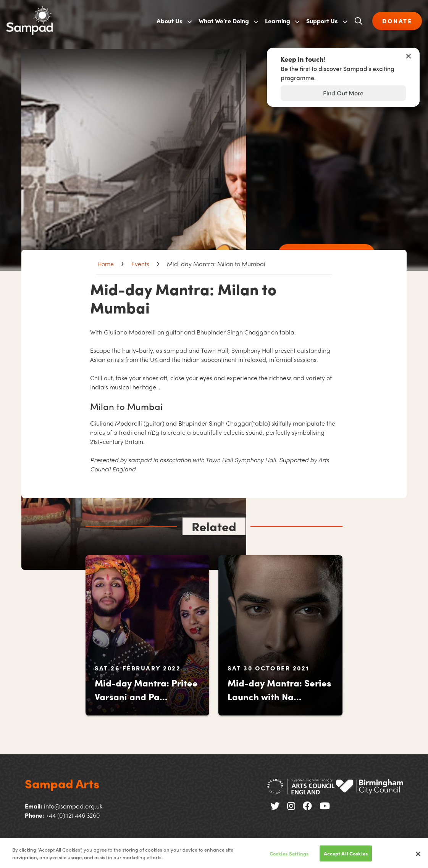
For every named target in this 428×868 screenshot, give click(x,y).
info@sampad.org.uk (73, 806)
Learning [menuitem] (278, 21)
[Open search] (359, 21)
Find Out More (343, 93)
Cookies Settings (289, 857)
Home (106, 264)
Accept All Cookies (346, 857)
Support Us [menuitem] (322, 21)
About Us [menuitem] (170, 21)
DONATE (397, 21)
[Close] (418, 858)
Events (140, 264)
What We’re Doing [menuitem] (224, 21)
